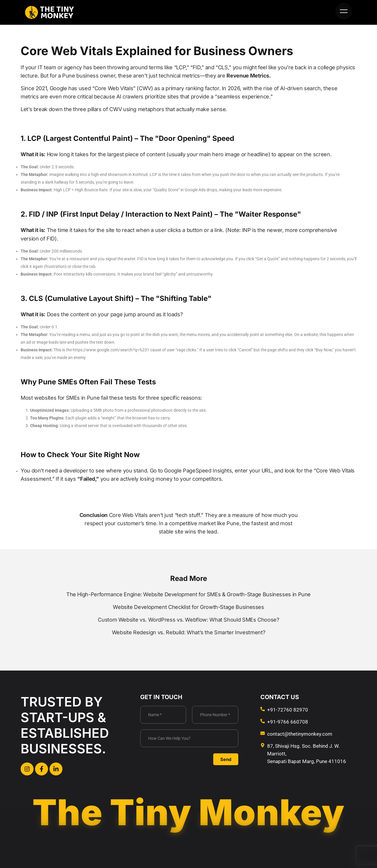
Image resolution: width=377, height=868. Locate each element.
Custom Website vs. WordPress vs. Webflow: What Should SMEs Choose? (188, 620)
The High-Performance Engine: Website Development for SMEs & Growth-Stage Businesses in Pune (188, 594)
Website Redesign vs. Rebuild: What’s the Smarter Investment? (188, 632)
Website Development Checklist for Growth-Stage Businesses (188, 607)
